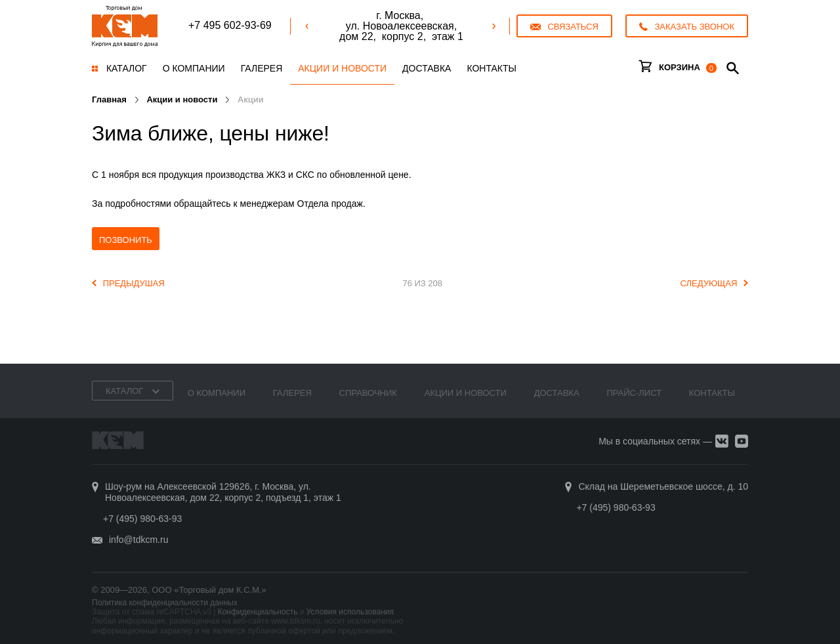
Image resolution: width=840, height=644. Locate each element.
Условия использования (350, 612)
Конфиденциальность (258, 612)
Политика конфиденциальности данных (165, 603)
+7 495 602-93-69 (230, 25)
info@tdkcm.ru (138, 540)
